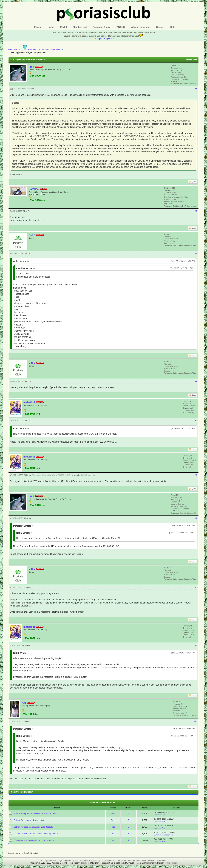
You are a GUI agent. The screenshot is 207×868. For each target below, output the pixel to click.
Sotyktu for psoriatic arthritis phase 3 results (34, 827)
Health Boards (31, 50)
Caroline (34, 189)
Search (160, 27)
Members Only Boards (157, 860)
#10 (196, 721)
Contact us (52, 860)
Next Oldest (17, 792)
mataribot (29, 402)
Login (99, 39)
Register (108, 39)
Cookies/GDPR (85, 860)
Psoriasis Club (14, 50)
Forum (38, 27)
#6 (196, 475)
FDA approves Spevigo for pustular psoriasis (34, 840)
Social (174, 863)
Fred (31, 67)
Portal (64, 27)
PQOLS (121, 27)
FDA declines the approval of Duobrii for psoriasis (36, 834)
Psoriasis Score (102, 27)
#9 (196, 645)
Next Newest (30, 792)
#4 (196, 381)
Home (51, 27)
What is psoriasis (140, 27)
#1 (196, 89)
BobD (32, 235)
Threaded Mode (191, 59)
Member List (80, 27)
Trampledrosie (167, 835)
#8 (196, 587)
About (43, 860)
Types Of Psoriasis (123, 860)
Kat (24, 703)
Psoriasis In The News (51, 50)
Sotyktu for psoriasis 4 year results (29, 820)
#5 (196, 421)
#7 (196, 518)
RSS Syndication (100, 860)
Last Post (157, 815)
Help (173, 27)
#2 (196, 211)
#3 (196, 254)
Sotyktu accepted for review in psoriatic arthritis (35, 813)
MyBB (168, 863)
